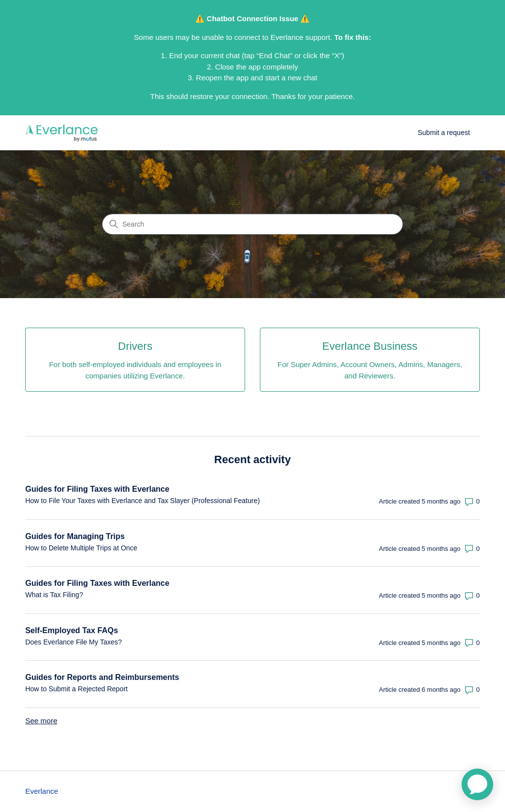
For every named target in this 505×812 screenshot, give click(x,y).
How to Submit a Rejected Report (76, 689)
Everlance (42, 791)
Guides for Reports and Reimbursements (102, 677)
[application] (477, 784)
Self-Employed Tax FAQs (72, 630)
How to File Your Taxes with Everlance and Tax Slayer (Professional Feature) (143, 501)
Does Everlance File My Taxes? (73, 642)
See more (41, 721)
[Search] (252, 224)
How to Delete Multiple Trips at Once (81, 548)
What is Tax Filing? (54, 595)
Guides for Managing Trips (75, 536)
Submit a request (444, 133)
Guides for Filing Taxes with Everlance (97, 489)
